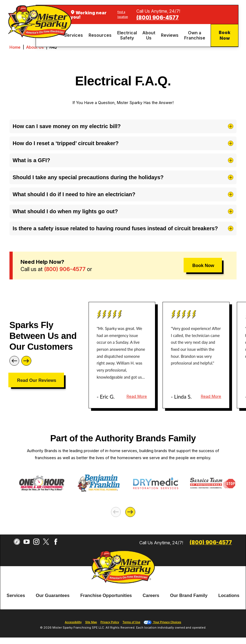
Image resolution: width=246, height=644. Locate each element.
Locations (229, 595)
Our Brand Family (189, 595)
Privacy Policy (110, 622)
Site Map (91, 622)
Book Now (225, 35)
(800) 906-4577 (158, 18)
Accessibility (73, 622)
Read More (137, 396)
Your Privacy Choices (162, 622)
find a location (123, 14)
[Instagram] (36, 542)
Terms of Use (132, 622)
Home (15, 47)
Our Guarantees (53, 595)
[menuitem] (74, 35)
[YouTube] (27, 542)
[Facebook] (56, 542)
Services (16, 595)
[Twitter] (46, 542)
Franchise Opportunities (106, 595)
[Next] (26, 361)
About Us (35, 47)
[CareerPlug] (17, 542)
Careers (151, 595)
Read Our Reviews (37, 380)
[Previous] (14, 361)
